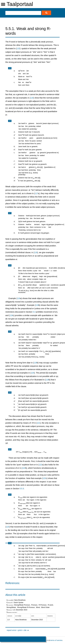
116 (32, 98)
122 (41, 465)
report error (11, 630)
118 (36, 252)
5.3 (34, 312)
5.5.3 (22, 489)
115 (18, 48)
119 (19, 298)
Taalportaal (20, 4)
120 (33, 373)
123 (8, 527)
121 (39, 423)
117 (36, 193)
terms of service (56, 640)
